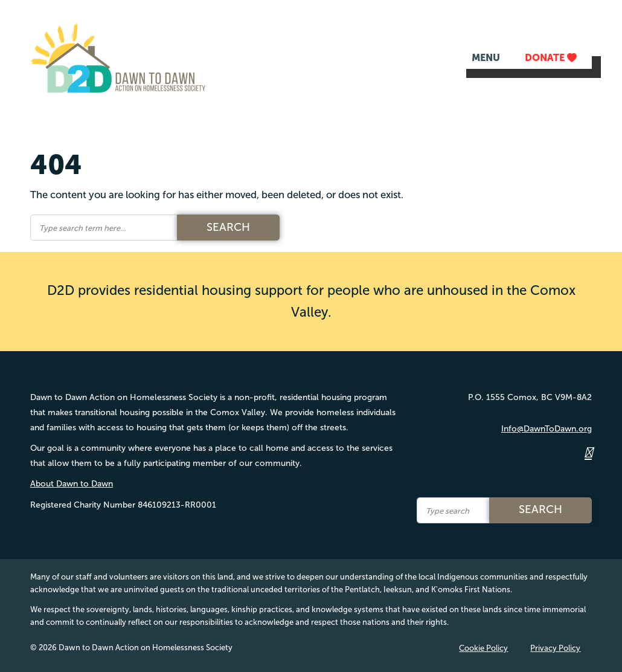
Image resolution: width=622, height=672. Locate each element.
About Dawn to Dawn (72, 484)
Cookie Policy (483, 648)
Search (228, 227)
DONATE (551, 58)
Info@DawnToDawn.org (547, 429)
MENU (486, 58)
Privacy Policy (555, 648)
